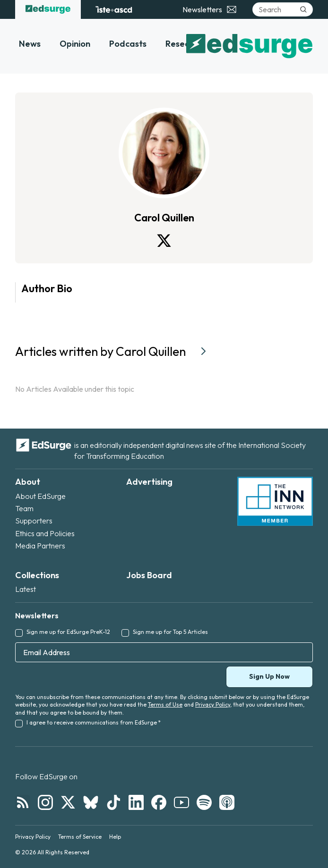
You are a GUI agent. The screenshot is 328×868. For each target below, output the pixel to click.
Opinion (75, 44)
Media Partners (40, 546)
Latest (26, 589)
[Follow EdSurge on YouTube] (181, 802)
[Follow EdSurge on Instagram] (45, 802)
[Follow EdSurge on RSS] (23, 802)
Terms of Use (165, 704)
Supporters (34, 521)
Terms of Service (80, 837)
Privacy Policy (213, 704)
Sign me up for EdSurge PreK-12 (68, 632)
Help (115, 837)
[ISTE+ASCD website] (114, 9)
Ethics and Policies (45, 533)
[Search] (283, 9)
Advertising (149, 482)
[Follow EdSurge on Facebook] (159, 802)
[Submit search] (303, 9)
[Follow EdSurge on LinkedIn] (136, 802)
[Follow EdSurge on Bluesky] (91, 802)
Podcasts (128, 44)
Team (24, 508)
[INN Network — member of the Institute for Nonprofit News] (275, 501)
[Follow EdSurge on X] (68, 802)
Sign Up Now (269, 676)
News (30, 44)
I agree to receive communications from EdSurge (94, 722)
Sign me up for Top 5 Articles (170, 632)
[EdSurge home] (48, 9)
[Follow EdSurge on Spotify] (204, 802)
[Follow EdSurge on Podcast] (227, 802)
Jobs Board (149, 575)
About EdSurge (40, 496)
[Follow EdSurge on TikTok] (113, 802)
